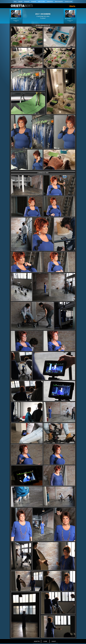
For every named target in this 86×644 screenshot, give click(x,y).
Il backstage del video (43, 16)
